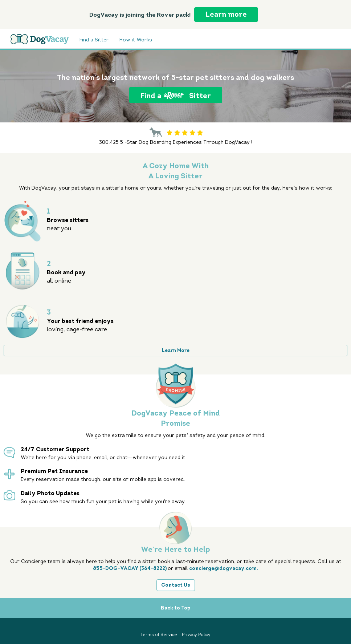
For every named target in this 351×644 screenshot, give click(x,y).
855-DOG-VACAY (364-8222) (130, 568)
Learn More (176, 350)
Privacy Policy (196, 635)
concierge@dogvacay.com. (224, 568)
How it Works (136, 40)
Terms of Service (159, 635)
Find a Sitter (94, 40)
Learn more (226, 14)
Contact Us (176, 585)
